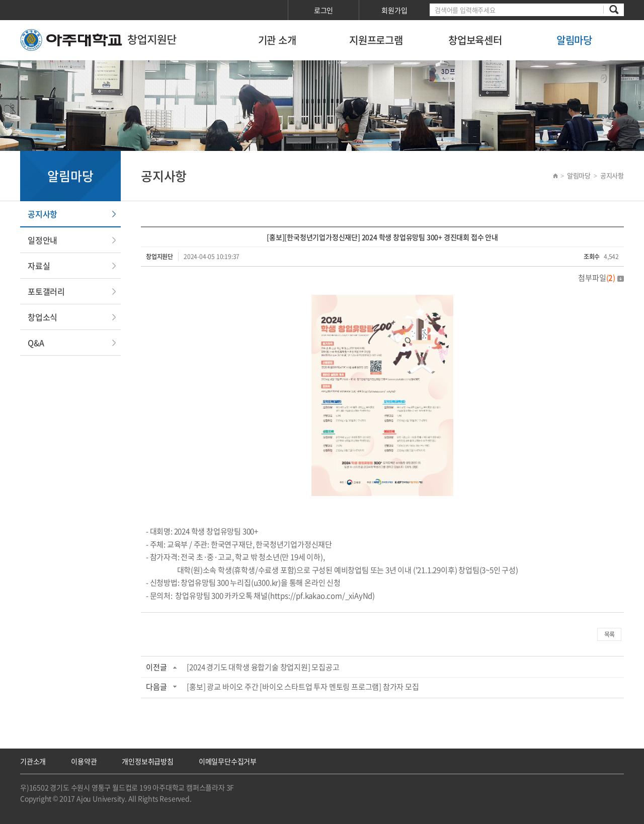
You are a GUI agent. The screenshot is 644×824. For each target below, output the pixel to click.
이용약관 (84, 761)
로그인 (324, 10)
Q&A (36, 343)
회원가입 (394, 10)
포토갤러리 (46, 291)
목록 (609, 634)
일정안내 (43, 240)
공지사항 (43, 214)
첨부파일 (601, 278)
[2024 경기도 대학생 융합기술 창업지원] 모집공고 (263, 667)
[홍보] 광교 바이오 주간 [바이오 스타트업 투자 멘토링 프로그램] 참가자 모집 (303, 687)
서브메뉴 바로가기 (0, 0)
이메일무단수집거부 (228, 761)
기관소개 (33, 761)
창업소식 (43, 317)
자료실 (39, 266)
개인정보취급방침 (147, 761)
